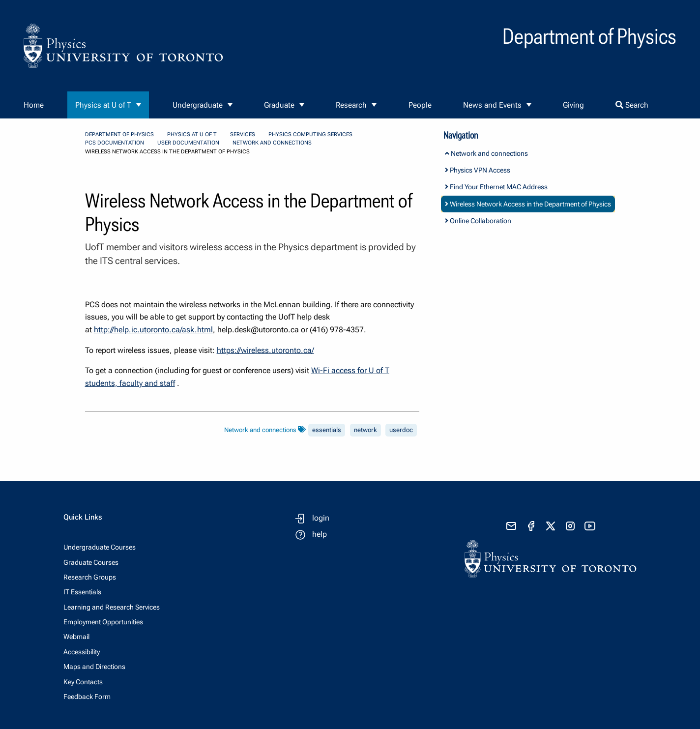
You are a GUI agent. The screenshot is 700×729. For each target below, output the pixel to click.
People (420, 105)
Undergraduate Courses (100, 547)
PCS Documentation (115, 143)
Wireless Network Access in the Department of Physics (528, 204)
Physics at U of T (103, 105)
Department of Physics (119, 134)
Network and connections (272, 143)
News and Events (492, 105)
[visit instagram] (570, 526)
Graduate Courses (91, 562)
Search (632, 105)
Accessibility (82, 652)
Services (243, 134)
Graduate (279, 105)
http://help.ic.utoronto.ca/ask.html (153, 330)
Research (351, 105)
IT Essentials (82, 592)
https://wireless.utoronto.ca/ (265, 350)
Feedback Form (87, 697)
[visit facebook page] (531, 526)
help (320, 534)
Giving (573, 105)
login (321, 518)
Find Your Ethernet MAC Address (496, 187)
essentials (327, 430)
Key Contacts (83, 682)
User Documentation (188, 143)
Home (34, 105)
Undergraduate (198, 105)
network (365, 430)
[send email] (511, 526)
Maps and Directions (94, 667)
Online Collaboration (478, 221)
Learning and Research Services (112, 607)
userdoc (401, 430)
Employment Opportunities (103, 622)
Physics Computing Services (310, 134)
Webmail (76, 637)
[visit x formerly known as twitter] (551, 526)
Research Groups (90, 577)
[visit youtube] (590, 526)
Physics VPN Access (478, 170)
